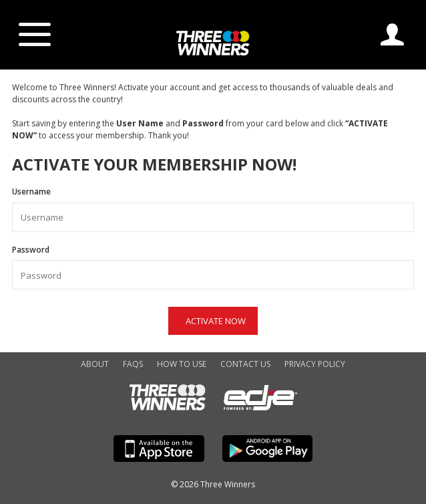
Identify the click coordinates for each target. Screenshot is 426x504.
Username (213, 209)
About (95, 364)
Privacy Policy (315, 364)
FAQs (133, 364)
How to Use (182, 364)
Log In (392, 34)
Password (213, 267)
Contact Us (245, 364)
